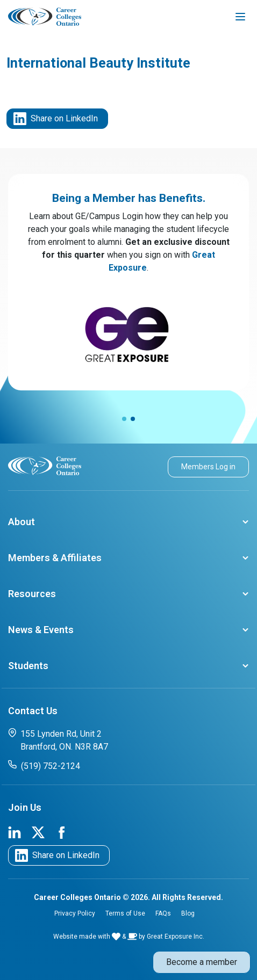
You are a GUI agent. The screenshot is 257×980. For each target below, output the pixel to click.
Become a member (202, 962)
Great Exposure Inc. (176, 937)
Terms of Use (125, 913)
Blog (188, 913)
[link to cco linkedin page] (15, 832)
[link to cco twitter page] (38, 832)
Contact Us (33, 711)
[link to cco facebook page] (62, 832)
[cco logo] (45, 465)
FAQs (163, 913)
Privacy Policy (75, 913)
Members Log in (208, 467)
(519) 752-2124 (44, 765)
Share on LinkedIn (56, 119)
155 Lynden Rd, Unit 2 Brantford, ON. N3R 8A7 (58, 740)
